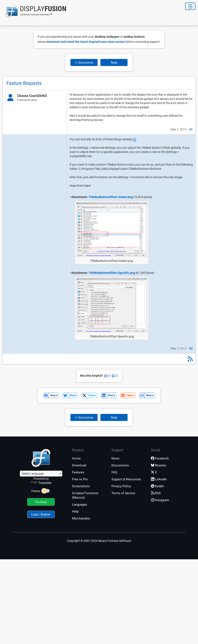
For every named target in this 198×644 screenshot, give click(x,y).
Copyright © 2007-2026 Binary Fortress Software (99, 541)
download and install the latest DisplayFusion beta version (86, 42)
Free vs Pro (80, 479)
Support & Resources (126, 479)
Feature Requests (24, 83)
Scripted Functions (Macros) (85, 495)
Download (79, 465)
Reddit (157, 486)
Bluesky (158, 465)
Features (78, 472)
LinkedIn (159, 479)
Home (76, 458)
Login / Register (41, 514)
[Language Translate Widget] (41, 474)
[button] (35, 11)
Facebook (160, 458)
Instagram (160, 500)
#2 (191, 348)
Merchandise (81, 518)
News (115, 458)
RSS (156, 493)
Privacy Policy (121, 486)
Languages (80, 505)
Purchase (41, 502)
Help (75, 511)
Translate (41, 483)
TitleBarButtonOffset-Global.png (111, 197)
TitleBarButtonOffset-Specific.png (112, 273)
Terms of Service (123, 493)
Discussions (120, 465)
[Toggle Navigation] (190, 6)
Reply (114, 63)
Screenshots (81, 486)
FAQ (114, 472)
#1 (191, 129)
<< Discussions (84, 63)
